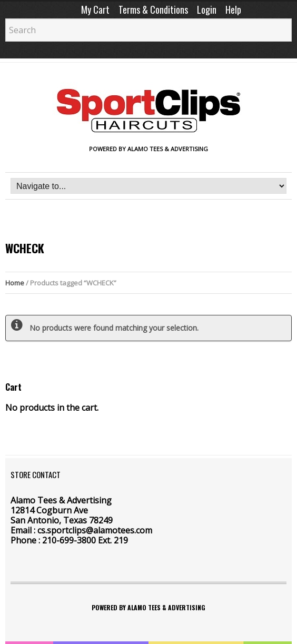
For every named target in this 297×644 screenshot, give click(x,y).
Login (207, 9)
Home (15, 283)
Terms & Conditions (153, 9)
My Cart (95, 9)
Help (233, 9)
